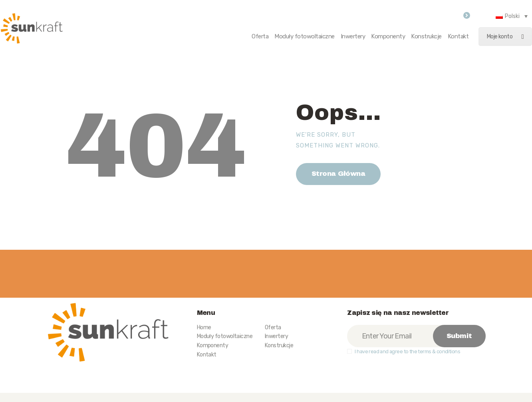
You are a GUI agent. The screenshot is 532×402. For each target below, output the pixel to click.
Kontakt (207, 355)
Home (204, 327)
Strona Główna (338, 174)
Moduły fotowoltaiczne (225, 336)
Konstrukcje (279, 345)
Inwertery (276, 336)
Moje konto (505, 37)
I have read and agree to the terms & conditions (407, 351)
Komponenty (213, 345)
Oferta (273, 327)
